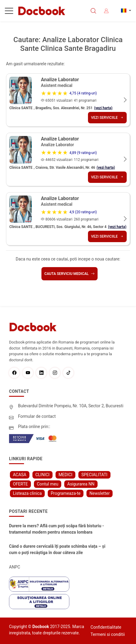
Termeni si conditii (108, 634)
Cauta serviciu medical (70, 274)
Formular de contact (37, 416)
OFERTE (20, 484)
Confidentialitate (106, 627)
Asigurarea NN (81, 484)
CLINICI (42, 475)
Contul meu (48, 484)
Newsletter (100, 493)
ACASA (20, 475)
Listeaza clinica (27, 493)
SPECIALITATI (94, 475)
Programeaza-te (66, 493)
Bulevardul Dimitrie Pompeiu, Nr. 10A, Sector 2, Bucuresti (71, 406)
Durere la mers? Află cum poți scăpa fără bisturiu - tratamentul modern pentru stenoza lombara (56, 529)
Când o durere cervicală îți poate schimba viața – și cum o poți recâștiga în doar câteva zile (57, 549)
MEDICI (65, 475)
